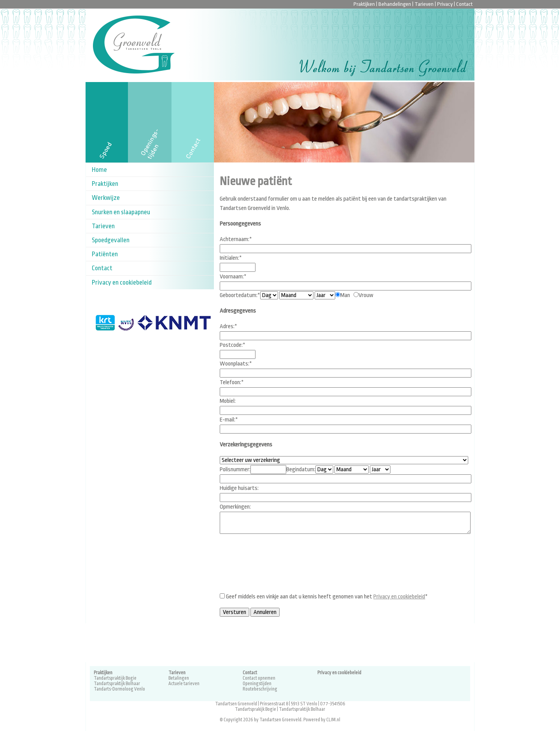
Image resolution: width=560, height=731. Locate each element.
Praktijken (364, 4)
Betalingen (179, 678)
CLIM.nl (333, 720)
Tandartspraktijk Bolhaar (117, 684)
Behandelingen (395, 4)
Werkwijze (106, 198)
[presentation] (279, 571)
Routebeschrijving (260, 689)
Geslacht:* (325, 295)
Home (99, 170)
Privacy (445, 4)
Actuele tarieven (184, 684)
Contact (464, 4)
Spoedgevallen (111, 240)
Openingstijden (257, 684)
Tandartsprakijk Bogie (255, 709)
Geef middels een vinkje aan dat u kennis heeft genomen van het (325, 597)
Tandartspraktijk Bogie (115, 678)
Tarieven (424, 4)
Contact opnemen (259, 678)
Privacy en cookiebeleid (122, 282)
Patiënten (105, 254)
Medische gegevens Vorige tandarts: (380, 470)
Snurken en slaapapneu (121, 212)
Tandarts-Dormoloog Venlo (119, 689)
